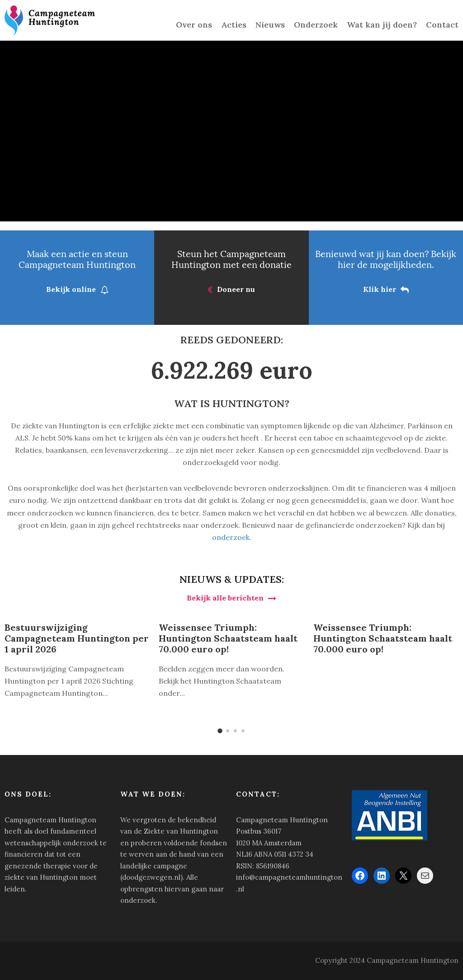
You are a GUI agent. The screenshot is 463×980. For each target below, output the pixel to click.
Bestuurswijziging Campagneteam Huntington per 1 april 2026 (77, 638)
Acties (234, 25)
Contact (442, 25)
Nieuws (270, 25)
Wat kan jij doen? (382, 25)
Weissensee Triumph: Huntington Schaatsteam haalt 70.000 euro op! (228, 638)
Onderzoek (316, 25)
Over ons (194, 25)
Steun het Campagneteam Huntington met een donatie (231, 259)
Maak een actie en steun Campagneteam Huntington (77, 259)
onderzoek (231, 537)
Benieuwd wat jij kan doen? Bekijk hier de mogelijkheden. (386, 259)
